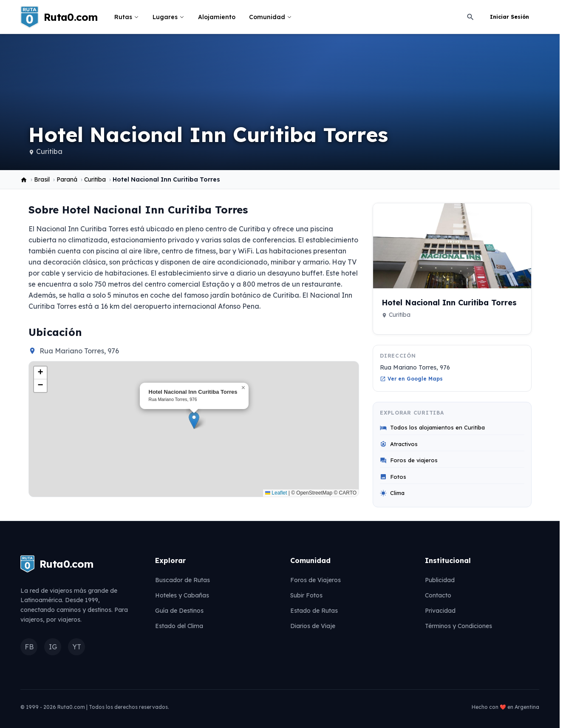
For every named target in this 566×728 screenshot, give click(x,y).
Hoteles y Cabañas (182, 595)
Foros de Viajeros (316, 580)
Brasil (42, 179)
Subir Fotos (306, 595)
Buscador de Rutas (183, 580)
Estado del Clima (179, 626)
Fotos (393, 477)
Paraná (67, 179)
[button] (194, 420)
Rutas (127, 17)
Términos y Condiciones (458, 626)
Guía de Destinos (179, 611)
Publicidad (440, 580)
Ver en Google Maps (411, 379)
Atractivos (399, 444)
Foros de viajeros (409, 460)
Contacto (438, 595)
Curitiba (49, 151)
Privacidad (440, 611)
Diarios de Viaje (313, 626)
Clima (392, 493)
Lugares (168, 17)
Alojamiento (217, 17)
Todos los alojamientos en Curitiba (432, 428)
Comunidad (270, 17)
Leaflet (276, 493)
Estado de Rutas (314, 611)
